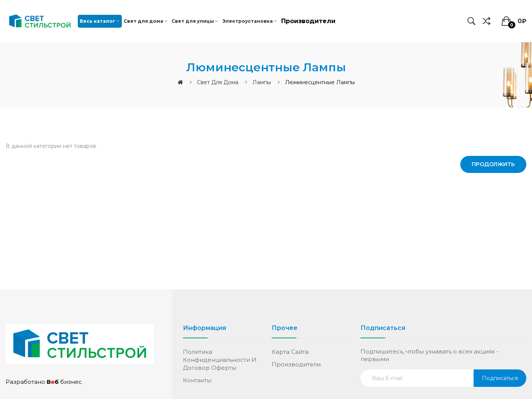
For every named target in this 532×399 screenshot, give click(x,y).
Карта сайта (290, 352)
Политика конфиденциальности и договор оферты (220, 360)
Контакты (197, 380)
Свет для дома (218, 82)
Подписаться (500, 378)
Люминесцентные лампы (320, 82)
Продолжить (493, 164)
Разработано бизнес (44, 382)
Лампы (262, 82)
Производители (296, 364)
